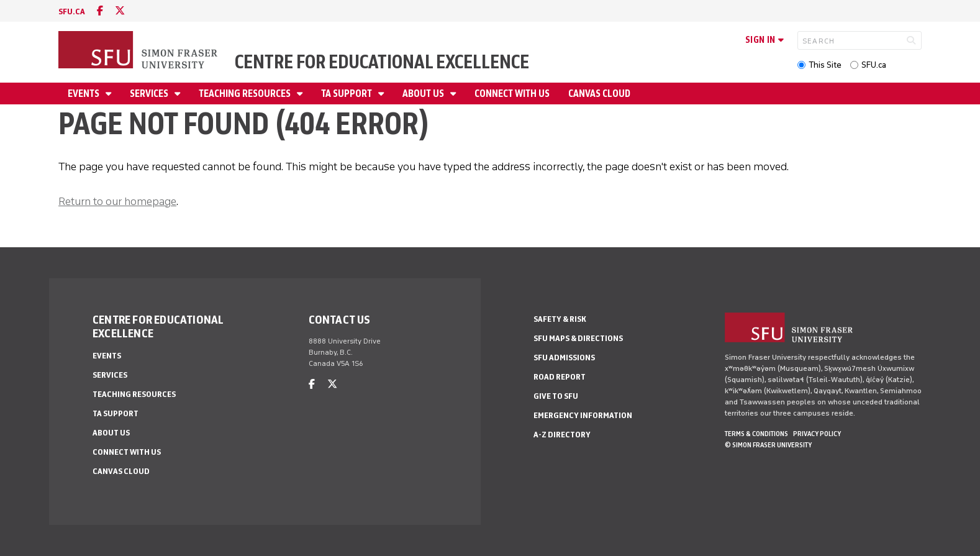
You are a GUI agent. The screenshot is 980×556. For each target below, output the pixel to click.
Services (150, 93)
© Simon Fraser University (768, 445)
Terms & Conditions (756, 434)
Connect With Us (512, 93)
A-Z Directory (562, 435)
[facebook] (100, 11)
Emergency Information (583, 415)
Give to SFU (556, 396)
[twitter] (120, 11)
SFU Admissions (564, 358)
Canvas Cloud (599, 93)
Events (84, 93)
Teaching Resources (246, 93)
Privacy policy (817, 434)
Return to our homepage (117, 201)
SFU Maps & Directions (578, 338)
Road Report (560, 377)
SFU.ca (874, 65)
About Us (424, 93)
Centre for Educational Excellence (382, 62)
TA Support (347, 93)
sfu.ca (72, 11)
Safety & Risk (560, 319)
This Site (825, 65)
